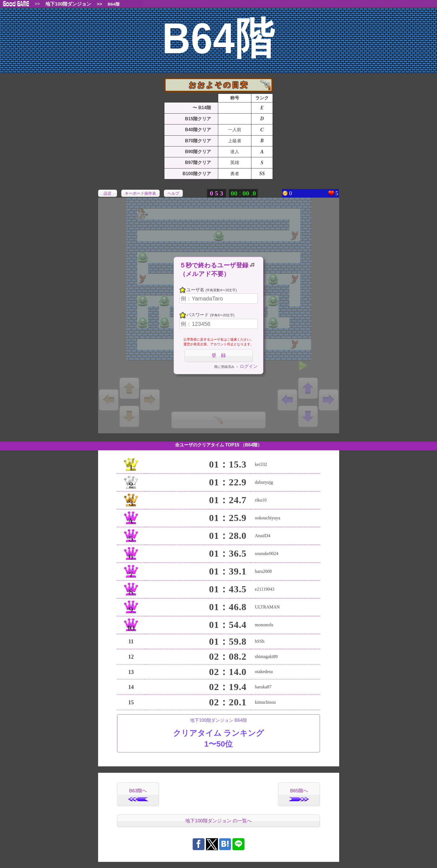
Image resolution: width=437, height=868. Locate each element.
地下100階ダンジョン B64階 (219, 734)
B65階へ (299, 795)
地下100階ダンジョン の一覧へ (218, 821)
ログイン (249, 366)
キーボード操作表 (140, 193)
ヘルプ (173, 193)
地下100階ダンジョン (68, 4)
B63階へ (138, 795)
